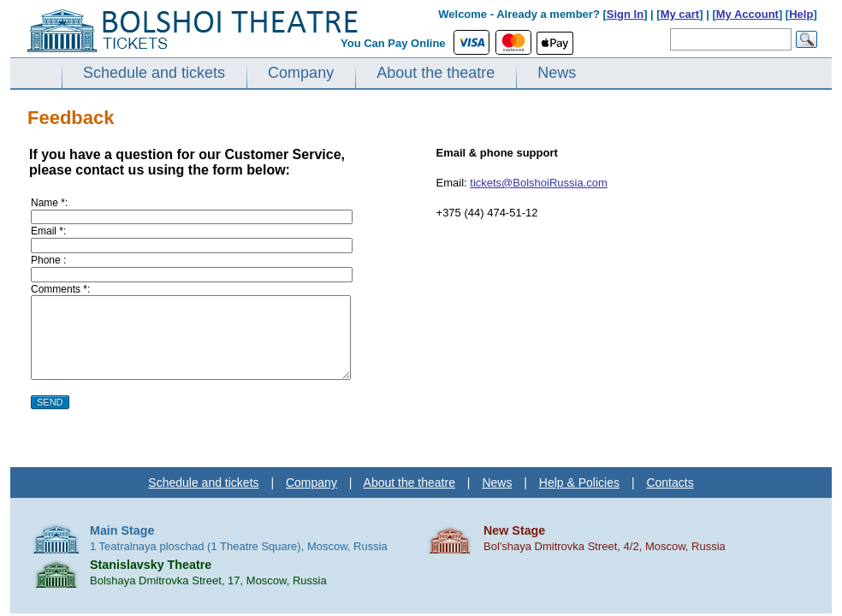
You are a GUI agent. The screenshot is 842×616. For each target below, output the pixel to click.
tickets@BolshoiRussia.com (539, 183)
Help (801, 14)
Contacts (670, 483)
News (557, 73)
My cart (680, 14)
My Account (747, 14)
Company (301, 73)
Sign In (625, 14)
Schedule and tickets (154, 73)
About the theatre (436, 73)
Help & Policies (579, 483)
